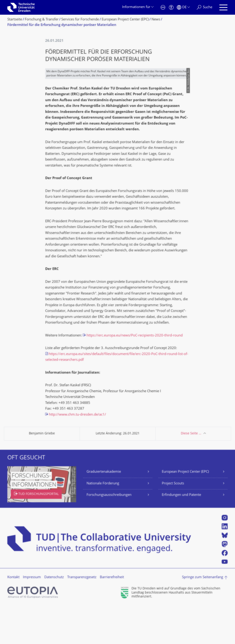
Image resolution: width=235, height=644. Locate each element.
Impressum (32, 616)
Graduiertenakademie (104, 510)
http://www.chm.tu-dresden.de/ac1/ (77, 453)
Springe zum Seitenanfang (203, 616)
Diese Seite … (191, 472)
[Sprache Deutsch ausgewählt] (183, 7)
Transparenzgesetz (82, 616)
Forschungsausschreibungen (109, 533)
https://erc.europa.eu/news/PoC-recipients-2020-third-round (135, 374)
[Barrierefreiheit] (171, 7)
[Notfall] (163, 7)
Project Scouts (173, 522)
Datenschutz (54, 616)
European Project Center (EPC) (185, 510)
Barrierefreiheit (112, 616)
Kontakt (13, 616)
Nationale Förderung (103, 522)
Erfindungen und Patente (181, 533)
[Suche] (204, 7)
